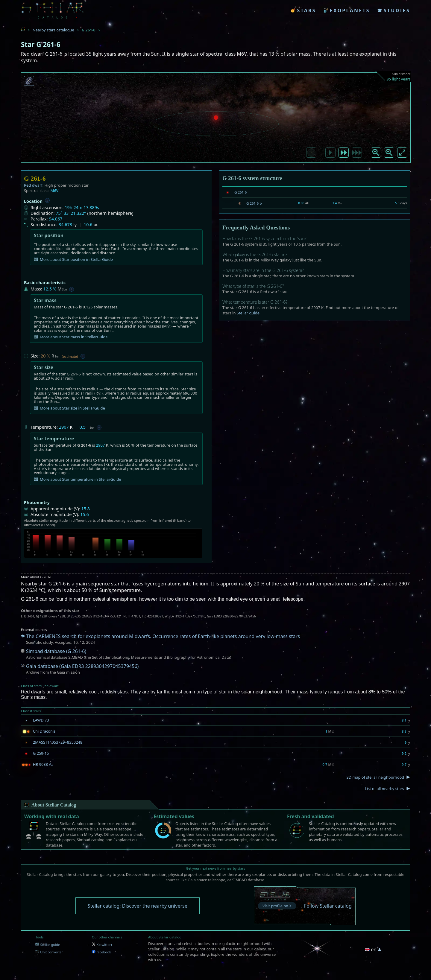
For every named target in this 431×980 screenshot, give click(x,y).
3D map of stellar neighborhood (375, 777)
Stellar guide (248, 313)
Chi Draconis (44, 731)
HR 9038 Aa (43, 764)
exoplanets (347, 10)
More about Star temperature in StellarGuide (78, 479)
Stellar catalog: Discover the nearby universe (138, 906)
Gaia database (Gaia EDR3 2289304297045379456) (82, 666)
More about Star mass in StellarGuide (71, 337)
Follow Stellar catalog (328, 906)
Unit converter (49, 952)
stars (303, 10)
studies (394, 10)
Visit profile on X (277, 906)
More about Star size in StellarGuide (69, 408)
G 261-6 (240, 192)
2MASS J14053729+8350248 (58, 742)
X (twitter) (102, 945)
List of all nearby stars (384, 789)
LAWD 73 (41, 720)
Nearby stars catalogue (53, 30)
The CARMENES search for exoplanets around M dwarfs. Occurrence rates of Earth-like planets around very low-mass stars (163, 636)
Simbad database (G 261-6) (56, 651)
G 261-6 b (254, 203)
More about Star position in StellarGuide (73, 259)
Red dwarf (33, 185)
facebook (101, 952)
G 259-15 (41, 753)
